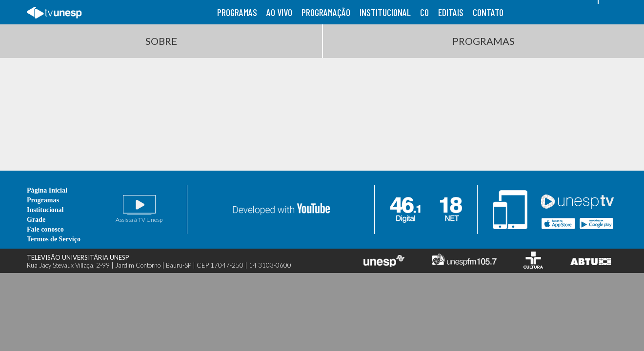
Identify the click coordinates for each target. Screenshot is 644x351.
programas (237, 12)
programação (326, 12)
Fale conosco (45, 229)
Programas (483, 41)
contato (488, 12)
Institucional (45, 210)
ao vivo (279, 12)
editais (451, 12)
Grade (36, 220)
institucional (385, 12)
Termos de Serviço (54, 239)
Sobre (161, 41)
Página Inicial (47, 190)
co (424, 12)
